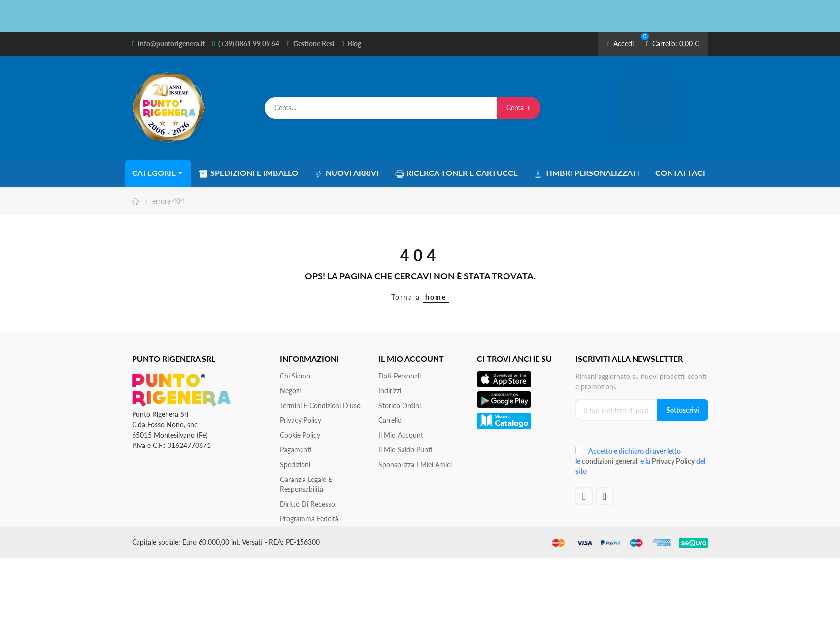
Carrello (390, 420)
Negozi (290, 390)
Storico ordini (400, 405)
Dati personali (400, 375)
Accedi (621, 44)
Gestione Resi (314, 44)
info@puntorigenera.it (171, 44)
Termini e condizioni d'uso (320, 405)
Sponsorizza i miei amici (415, 464)
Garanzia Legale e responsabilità (306, 484)
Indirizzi (390, 390)
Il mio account (401, 434)
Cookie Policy (300, 434)
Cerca (519, 108)
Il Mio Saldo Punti (405, 449)
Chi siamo (295, 375)
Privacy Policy (301, 420)
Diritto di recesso (307, 503)
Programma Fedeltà (309, 518)
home (436, 296)
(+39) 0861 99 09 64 (249, 44)
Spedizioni (295, 464)
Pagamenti (296, 449)
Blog (354, 44)
